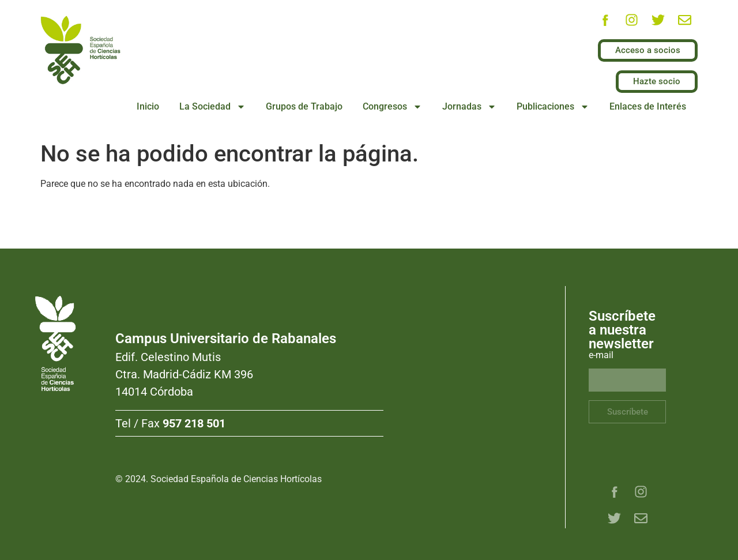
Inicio (148, 106)
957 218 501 (194, 423)
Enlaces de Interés (648, 106)
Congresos (392, 107)
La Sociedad (212, 107)
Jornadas (469, 107)
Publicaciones (553, 107)
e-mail (601, 356)
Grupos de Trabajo (304, 106)
